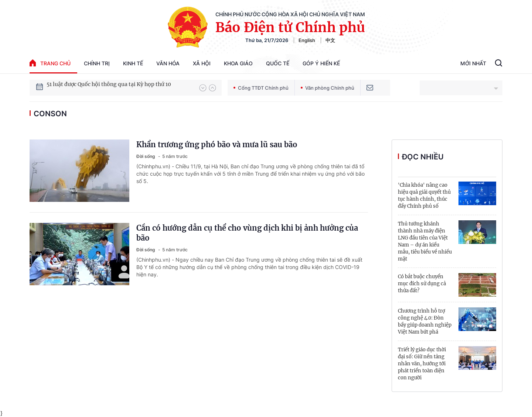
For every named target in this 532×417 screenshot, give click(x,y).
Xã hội (202, 63)
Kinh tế (133, 63)
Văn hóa (168, 63)
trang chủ (50, 63)
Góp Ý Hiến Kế (321, 63)
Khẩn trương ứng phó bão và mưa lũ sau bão (217, 144)
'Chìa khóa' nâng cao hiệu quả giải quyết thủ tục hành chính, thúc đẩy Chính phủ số (424, 196)
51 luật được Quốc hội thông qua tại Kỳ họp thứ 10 (109, 87)
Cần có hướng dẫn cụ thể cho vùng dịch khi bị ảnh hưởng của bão (247, 233)
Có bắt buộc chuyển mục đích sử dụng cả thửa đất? (422, 284)
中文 (330, 40)
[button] (203, 88)
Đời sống (146, 156)
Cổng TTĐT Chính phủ (261, 88)
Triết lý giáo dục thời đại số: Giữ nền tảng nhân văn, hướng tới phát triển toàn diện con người (422, 364)
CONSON (50, 114)
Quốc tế (278, 63)
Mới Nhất (473, 63)
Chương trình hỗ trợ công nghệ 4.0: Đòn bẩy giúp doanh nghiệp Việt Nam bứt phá (425, 321)
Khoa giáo (238, 63)
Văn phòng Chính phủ (328, 88)
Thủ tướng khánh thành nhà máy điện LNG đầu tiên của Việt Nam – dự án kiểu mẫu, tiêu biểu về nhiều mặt (425, 241)
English (307, 40)
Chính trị (97, 63)
